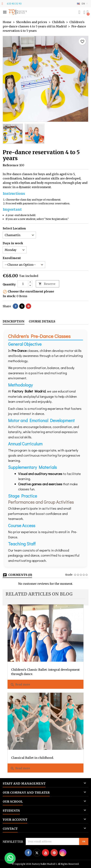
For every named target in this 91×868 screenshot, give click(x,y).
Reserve (47, 284)
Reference (11, 165)
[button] (5, 12)
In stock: (9, 296)
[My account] (84, 12)
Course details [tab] (42, 321)
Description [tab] (14, 321)
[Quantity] (23, 284)
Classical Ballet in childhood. (32, 758)
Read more (20, 685)
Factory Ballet (22, 12)
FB (12, 12)
